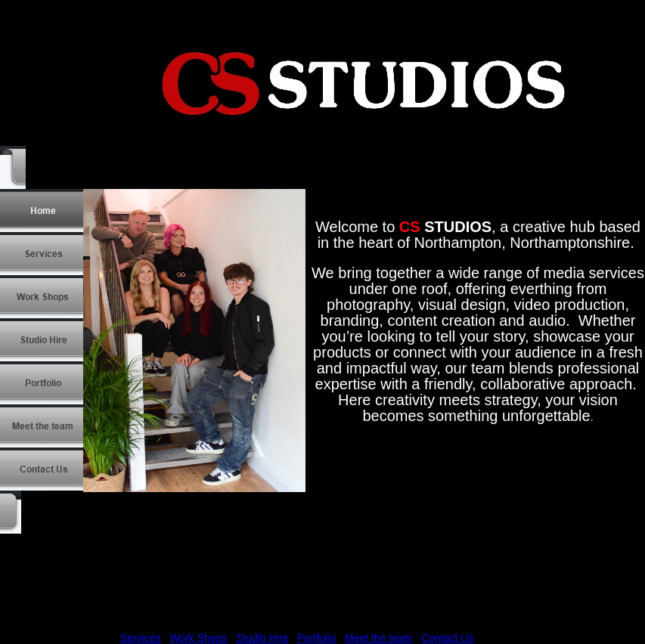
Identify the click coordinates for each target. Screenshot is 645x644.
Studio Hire (262, 638)
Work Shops (198, 638)
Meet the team (379, 638)
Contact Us (447, 638)
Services (141, 638)
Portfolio (316, 638)
